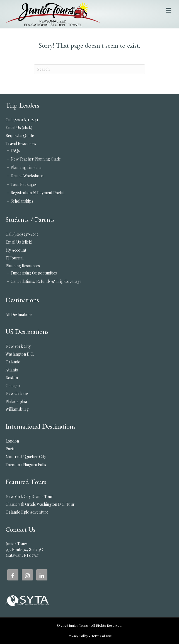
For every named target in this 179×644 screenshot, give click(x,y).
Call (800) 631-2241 (22, 120)
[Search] (89, 69)
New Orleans (17, 393)
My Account (16, 250)
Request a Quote (20, 136)
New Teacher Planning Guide (36, 159)
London (12, 441)
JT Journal (14, 258)
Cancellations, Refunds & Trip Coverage (46, 281)
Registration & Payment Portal (38, 193)
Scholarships (22, 201)
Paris (10, 449)
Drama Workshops (27, 176)
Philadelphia (16, 401)
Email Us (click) (19, 127)
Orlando (13, 362)
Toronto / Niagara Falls (26, 465)
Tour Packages (24, 184)
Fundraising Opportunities (34, 273)
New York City (18, 346)
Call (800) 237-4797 (22, 234)
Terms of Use (101, 636)
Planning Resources (23, 266)
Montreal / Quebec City (26, 457)
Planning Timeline (26, 167)
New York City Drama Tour (29, 496)
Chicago (13, 386)
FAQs (15, 150)
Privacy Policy (78, 636)
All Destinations (19, 314)
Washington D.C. (20, 354)
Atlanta (12, 370)
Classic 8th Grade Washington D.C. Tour (40, 504)
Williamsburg (17, 409)
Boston (12, 378)
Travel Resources (21, 143)
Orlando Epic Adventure (27, 512)
